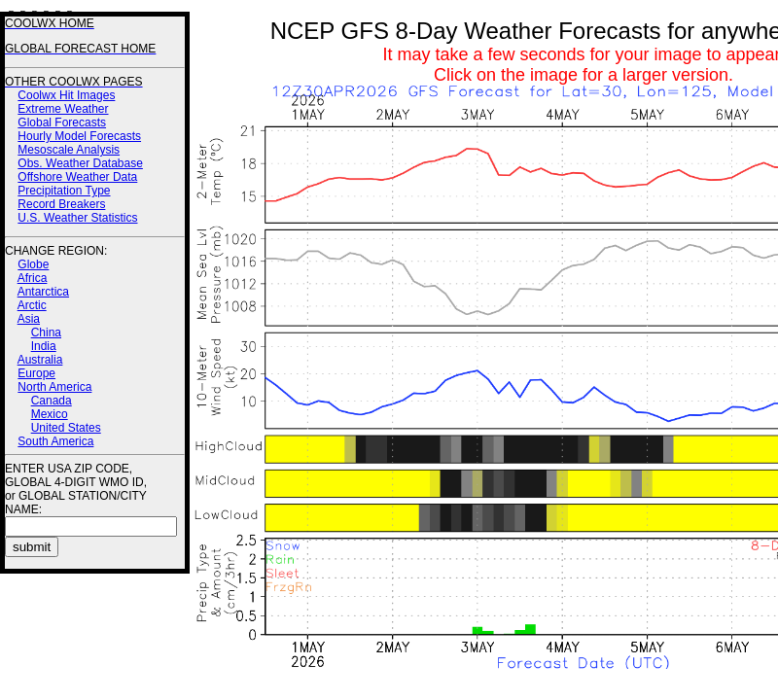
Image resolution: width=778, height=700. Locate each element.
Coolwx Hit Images (66, 95)
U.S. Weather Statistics (77, 218)
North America (54, 387)
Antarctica (43, 292)
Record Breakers (61, 204)
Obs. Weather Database (80, 163)
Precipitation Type (64, 191)
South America (55, 441)
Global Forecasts (62, 122)
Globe (33, 264)
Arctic (32, 305)
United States (66, 428)
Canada (52, 401)
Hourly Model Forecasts (79, 136)
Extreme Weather (63, 109)
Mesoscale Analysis (69, 150)
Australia (40, 360)
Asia (29, 319)
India (44, 346)
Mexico (50, 414)
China (46, 332)
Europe (36, 373)
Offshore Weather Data (77, 177)
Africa (33, 278)
